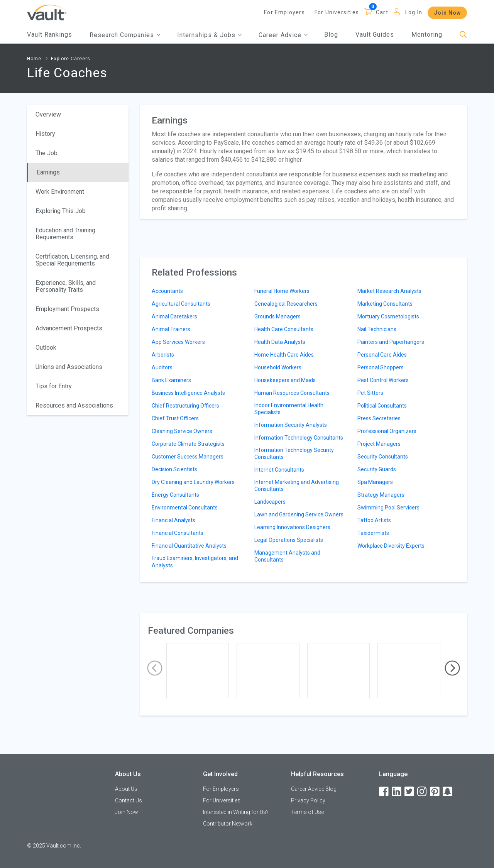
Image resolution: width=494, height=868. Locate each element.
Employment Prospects (67, 309)
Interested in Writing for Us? (236, 812)
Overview (48, 114)
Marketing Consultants (385, 304)
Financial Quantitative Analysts (189, 546)
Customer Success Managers (188, 457)
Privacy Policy (308, 800)
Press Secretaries (379, 418)
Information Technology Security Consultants (294, 453)
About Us (126, 789)
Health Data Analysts (280, 342)
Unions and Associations (69, 367)
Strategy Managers (381, 495)
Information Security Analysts (291, 425)
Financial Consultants (178, 533)
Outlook (46, 348)
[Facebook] (384, 792)
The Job (47, 153)
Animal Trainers (171, 329)
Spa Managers (375, 482)
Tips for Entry (54, 386)
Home (34, 59)
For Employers (284, 12)
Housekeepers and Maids (285, 380)
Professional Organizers (387, 431)
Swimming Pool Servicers (388, 508)
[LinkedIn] (397, 792)
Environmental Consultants (185, 508)
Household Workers (278, 367)
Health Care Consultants (284, 329)
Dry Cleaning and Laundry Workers (193, 482)
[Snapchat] (448, 792)
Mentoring (427, 35)
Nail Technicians (377, 329)
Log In (414, 12)
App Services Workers (178, 342)
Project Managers (379, 444)
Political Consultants (382, 406)
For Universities (337, 12)
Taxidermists (373, 533)
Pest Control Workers (383, 380)
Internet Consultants (279, 470)
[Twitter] (410, 792)
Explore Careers (71, 59)
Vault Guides (375, 35)
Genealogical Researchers (286, 304)
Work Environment (60, 192)
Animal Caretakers (174, 316)
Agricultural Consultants (181, 304)
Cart (382, 12)
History (45, 134)
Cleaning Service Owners (182, 431)
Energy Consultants (175, 495)
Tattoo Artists (374, 520)
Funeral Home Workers (282, 291)
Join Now (447, 13)
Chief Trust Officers (175, 418)
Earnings (48, 172)
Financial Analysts (173, 520)
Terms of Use (307, 812)
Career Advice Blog (314, 789)
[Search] (463, 35)
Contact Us (129, 800)
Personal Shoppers (381, 367)
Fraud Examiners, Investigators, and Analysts (195, 562)
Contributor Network (228, 824)
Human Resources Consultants (292, 393)
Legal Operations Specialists (289, 540)
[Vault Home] (47, 12)
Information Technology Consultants (299, 438)
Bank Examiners (171, 380)
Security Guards (377, 469)
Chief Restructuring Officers (185, 406)
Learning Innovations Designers (292, 527)
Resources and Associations (74, 405)
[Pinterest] (435, 792)
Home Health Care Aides (284, 355)
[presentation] (155, 668)
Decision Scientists (174, 469)
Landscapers (270, 502)
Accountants (167, 291)
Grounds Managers (277, 316)
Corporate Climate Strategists (188, 444)
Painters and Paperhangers (391, 342)
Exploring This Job (61, 211)
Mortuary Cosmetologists (388, 316)
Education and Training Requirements (65, 234)
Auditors (162, 367)
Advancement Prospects (69, 328)
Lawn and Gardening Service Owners (299, 514)
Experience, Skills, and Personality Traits (66, 286)
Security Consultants (383, 457)
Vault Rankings (50, 35)
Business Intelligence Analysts (188, 393)
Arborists (163, 355)
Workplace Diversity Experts (391, 546)
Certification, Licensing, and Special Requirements (72, 260)
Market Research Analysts (389, 291)
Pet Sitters (370, 393)
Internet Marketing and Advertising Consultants (297, 486)
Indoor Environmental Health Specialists (289, 409)
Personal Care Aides (382, 355)
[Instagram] (423, 792)
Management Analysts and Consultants (287, 556)
